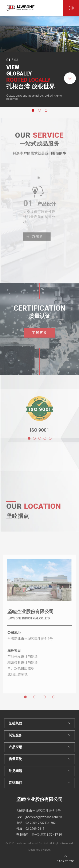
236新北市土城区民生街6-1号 (39, 811)
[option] (39, 61)
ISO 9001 (39, 435)
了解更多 (40, 337)
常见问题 (39, 771)
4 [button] (54, 702)
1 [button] (33, 111)
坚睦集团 (39, 723)
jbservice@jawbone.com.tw (39, 817)
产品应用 (39, 747)
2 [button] (40, 111)
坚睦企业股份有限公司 (31, 616)
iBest (48, 850)
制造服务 (39, 735)
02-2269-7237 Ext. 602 (36, 823)
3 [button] (47, 111)
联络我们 (39, 783)
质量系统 (39, 759)
